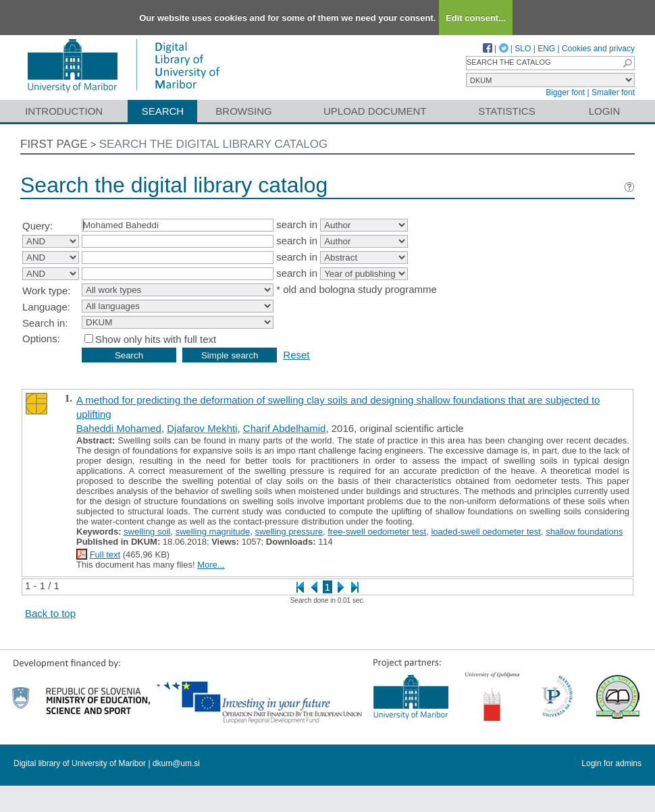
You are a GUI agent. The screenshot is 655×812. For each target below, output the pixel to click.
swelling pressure (289, 532)
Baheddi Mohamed (119, 428)
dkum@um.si (176, 763)
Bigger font (565, 92)
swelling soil (147, 532)
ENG (546, 49)
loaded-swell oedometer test (486, 532)
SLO (523, 49)
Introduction (64, 111)
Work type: (46, 291)
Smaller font (613, 92)
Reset (296, 355)
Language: (46, 307)
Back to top (50, 613)
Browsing (243, 111)
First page (54, 144)
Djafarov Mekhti (202, 428)
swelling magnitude (213, 532)
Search (163, 111)
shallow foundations (584, 532)
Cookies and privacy (598, 49)
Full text (105, 554)
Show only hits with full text (156, 339)
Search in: (45, 323)
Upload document (375, 111)
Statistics (506, 111)
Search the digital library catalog (214, 144)
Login (605, 111)
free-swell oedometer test (377, 532)
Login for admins (611, 763)
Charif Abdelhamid (285, 428)
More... (211, 565)
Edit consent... (476, 18)
